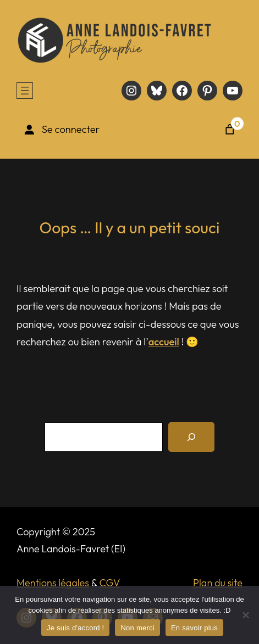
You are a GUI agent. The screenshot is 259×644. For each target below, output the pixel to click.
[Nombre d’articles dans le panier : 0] (230, 130)
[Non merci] (245, 615)
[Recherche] (191, 437)
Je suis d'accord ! (76, 628)
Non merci (137, 628)
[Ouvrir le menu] (25, 91)
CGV (110, 583)
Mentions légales (53, 583)
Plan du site (218, 583)
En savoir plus (194, 628)
